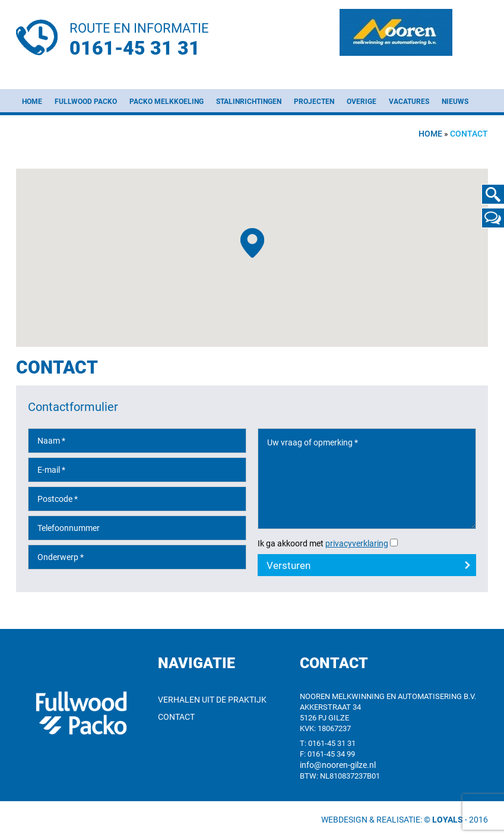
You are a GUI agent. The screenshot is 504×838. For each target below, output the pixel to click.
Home (32, 102)
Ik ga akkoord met (323, 543)
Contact (176, 717)
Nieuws (455, 102)
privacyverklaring (357, 543)
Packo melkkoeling (167, 102)
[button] (252, 243)
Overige (362, 102)
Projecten (314, 102)
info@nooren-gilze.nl (338, 765)
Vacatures (409, 102)
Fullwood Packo (86, 102)
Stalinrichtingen (249, 102)
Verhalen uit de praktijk (212, 700)
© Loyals (443, 820)
